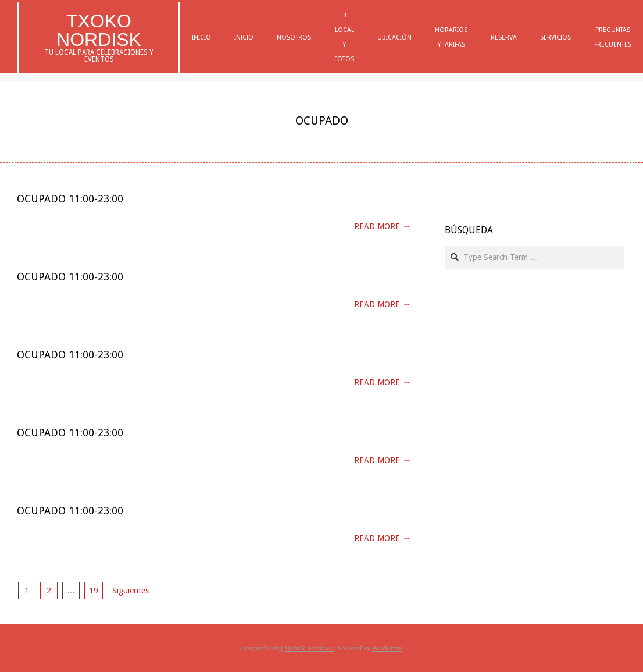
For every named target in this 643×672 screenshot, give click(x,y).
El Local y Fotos (344, 37)
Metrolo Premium (309, 648)
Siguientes (131, 591)
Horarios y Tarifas (451, 37)
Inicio (201, 38)
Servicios (556, 38)
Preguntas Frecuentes (613, 37)
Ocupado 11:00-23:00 (70, 199)
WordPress (387, 648)
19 (94, 591)
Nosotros (294, 38)
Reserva (504, 38)
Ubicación (394, 38)
